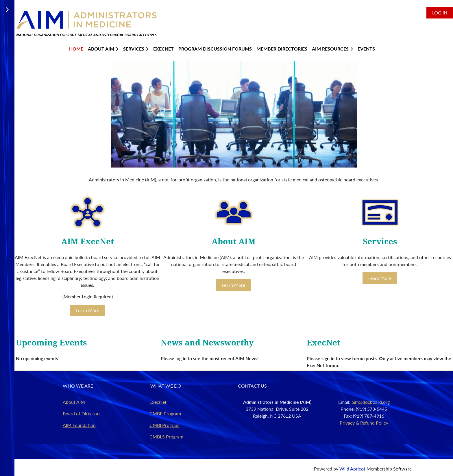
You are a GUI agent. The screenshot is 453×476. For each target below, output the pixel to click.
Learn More (88, 310)
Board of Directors (82, 413)
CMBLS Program (166, 437)
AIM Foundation (79, 425)
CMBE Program (165, 413)
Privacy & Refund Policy (364, 423)
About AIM (74, 402)
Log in (440, 13)
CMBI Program (164, 425)
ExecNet (158, 402)
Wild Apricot (352, 469)
